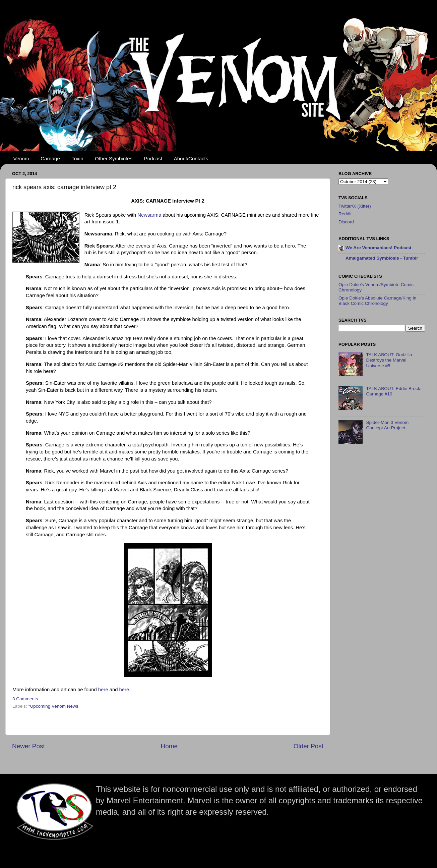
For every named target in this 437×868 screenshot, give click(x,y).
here (104, 690)
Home (169, 746)
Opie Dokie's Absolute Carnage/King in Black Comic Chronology (377, 301)
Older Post (308, 746)
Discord (346, 222)
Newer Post (28, 746)
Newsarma (150, 215)
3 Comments (25, 699)
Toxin (78, 158)
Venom (21, 158)
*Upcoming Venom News (53, 706)
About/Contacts (191, 158)
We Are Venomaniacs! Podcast (379, 248)
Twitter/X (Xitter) (355, 206)
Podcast (153, 158)
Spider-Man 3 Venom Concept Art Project (387, 425)
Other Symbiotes (114, 158)
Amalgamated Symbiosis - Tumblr (382, 258)
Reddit (345, 214)
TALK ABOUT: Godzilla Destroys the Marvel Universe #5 (389, 360)
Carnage (50, 158)
